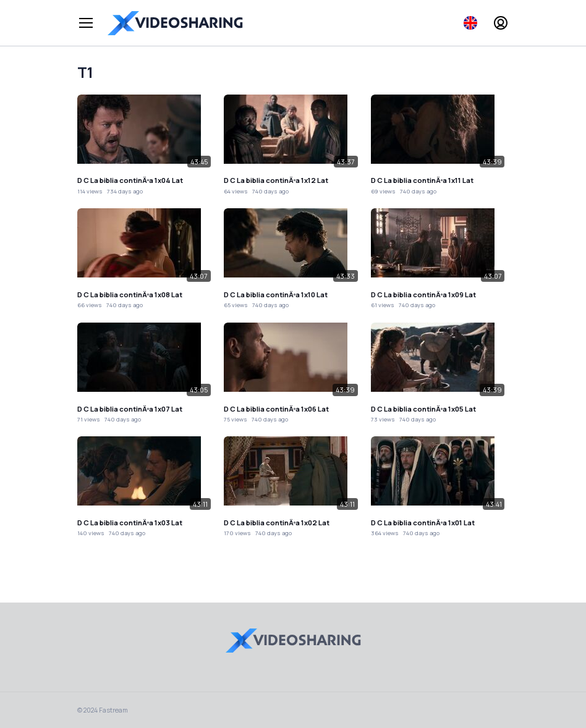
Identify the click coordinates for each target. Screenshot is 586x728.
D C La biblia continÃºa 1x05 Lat (423, 409)
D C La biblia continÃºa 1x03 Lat (130, 523)
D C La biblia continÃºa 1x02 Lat (277, 523)
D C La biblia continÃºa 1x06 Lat (276, 409)
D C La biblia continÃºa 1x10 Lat (276, 294)
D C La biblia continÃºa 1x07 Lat (130, 409)
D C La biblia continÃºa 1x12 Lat (276, 180)
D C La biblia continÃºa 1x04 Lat (130, 180)
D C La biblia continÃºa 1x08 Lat (130, 294)
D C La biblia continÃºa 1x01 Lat (423, 523)
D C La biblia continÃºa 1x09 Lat (423, 294)
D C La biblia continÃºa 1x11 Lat (422, 180)
